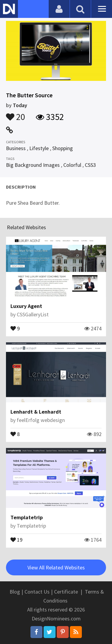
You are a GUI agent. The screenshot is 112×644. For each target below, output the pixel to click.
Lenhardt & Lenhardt (36, 412)
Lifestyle (39, 148)
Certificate (66, 592)
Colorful (72, 165)
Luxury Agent (26, 306)
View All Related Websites (56, 567)
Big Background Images (33, 165)
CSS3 (90, 165)
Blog (15, 592)
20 (16, 114)
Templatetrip (27, 517)
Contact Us (37, 592)
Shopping (63, 148)
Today (20, 105)
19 (16, 539)
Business (16, 148)
